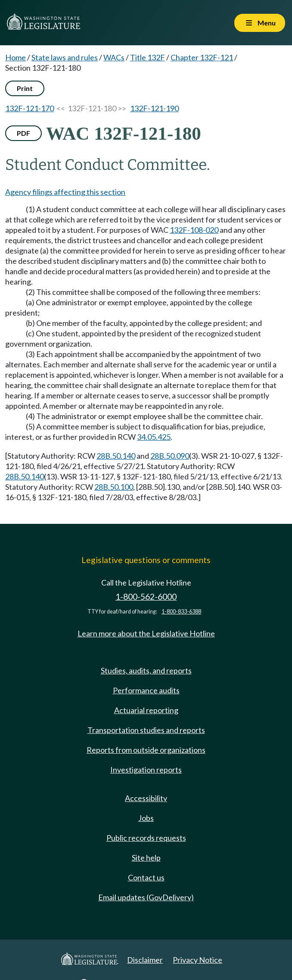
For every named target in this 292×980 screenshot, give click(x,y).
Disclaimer (145, 960)
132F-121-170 (30, 108)
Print (25, 88)
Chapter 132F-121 (202, 57)
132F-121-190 (154, 108)
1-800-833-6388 (181, 612)
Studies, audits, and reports (146, 670)
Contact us (146, 877)
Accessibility (146, 798)
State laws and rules (65, 57)
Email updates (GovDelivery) (146, 897)
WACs (114, 57)
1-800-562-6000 (146, 596)
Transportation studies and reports (146, 730)
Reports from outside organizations (146, 750)
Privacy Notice (197, 960)
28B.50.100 (114, 487)
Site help (146, 858)
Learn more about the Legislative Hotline (146, 633)
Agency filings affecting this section (65, 192)
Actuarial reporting (146, 710)
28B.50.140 (116, 456)
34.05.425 (154, 437)
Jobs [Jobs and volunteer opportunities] (146, 818)
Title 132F (148, 57)
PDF (23, 133)
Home (16, 57)
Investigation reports (146, 770)
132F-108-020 (194, 230)
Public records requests (146, 838)
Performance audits (146, 690)
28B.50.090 (170, 456)
